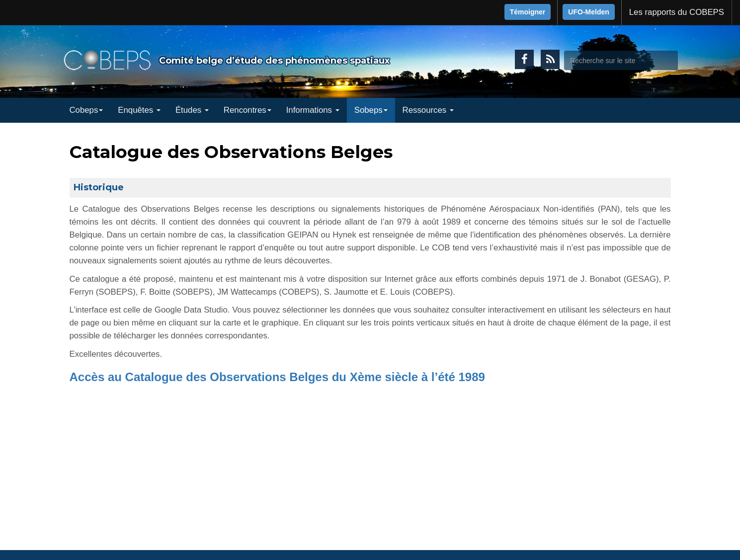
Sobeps (371, 110)
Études (192, 110)
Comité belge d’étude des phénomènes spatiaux (274, 61)
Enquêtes (139, 110)
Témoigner (528, 12)
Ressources (428, 110)
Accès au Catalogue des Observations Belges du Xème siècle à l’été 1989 (277, 377)
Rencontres (247, 110)
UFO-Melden (588, 12)
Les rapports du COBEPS (677, 12)
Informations (313, 110)
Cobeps (86, 110)
